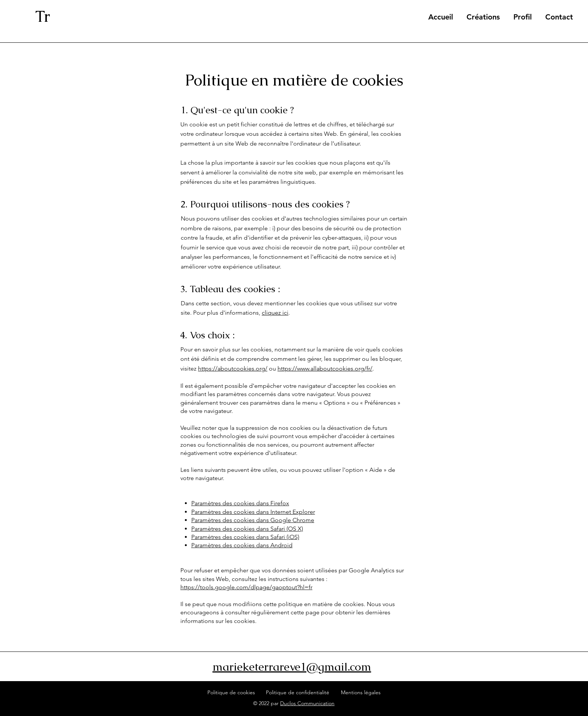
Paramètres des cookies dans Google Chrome (253, 520)
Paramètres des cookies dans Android (242, 545)
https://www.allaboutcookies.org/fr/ (325, 369)
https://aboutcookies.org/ (233, 369)
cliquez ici (275, 313)
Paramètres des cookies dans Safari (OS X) (247, 529)
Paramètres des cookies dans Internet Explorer (253, 512)
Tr (43, 16)
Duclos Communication (307, 703)
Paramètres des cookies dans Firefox (240, 503)
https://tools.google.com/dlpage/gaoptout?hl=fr (246, 587)
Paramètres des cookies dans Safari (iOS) (245, 537)
